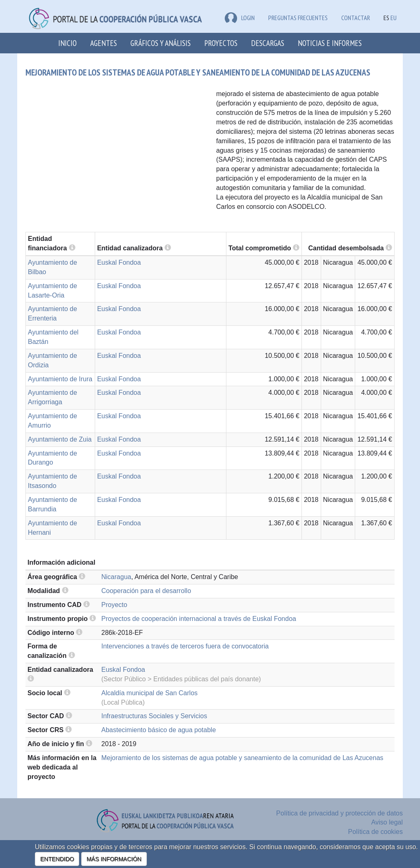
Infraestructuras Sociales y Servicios (154, 716)
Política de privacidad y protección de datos (339, 813)
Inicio (67, 43)
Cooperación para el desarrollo (146, 591)
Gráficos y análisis (161, 43)
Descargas (268, 43)
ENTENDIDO (57, 859)
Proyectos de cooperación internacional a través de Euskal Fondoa (199, 619)
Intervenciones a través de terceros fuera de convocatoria (185, 646)
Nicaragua (116, 577)
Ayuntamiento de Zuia (60, 439)
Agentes (104, 43)
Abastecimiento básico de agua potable (159, 730)
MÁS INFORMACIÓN (114, 859)
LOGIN (240, 18)
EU (394, 18)
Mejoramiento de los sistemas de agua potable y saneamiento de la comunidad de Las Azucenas (242, 758)
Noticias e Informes (330, 43)
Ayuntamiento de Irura (60, 379)
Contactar (356, 18)
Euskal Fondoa (119, 262)
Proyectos (221, 43)
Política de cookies (375, 832)
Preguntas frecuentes (298, 18)
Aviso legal (387, 822)
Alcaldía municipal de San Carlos (150, 693)
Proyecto (114, 605)
